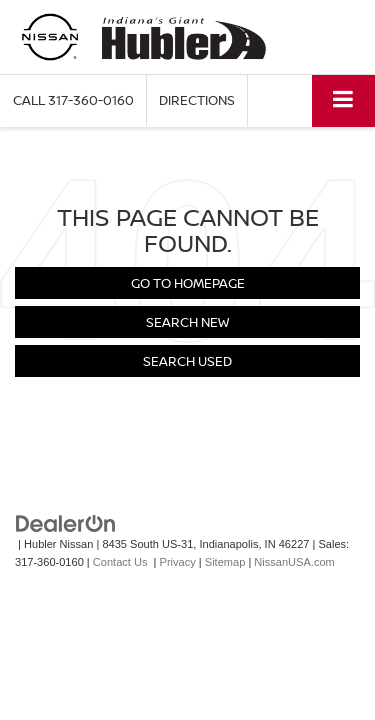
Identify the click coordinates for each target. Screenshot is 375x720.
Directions (197, 100)
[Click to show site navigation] (343, 100)
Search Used (187, 361)
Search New (187, 322)
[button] (73, 100)
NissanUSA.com (294, 562)
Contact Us (120, 562)
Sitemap (225, 562)
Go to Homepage (188, 283)
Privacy (178, 562)
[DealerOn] (66, 522)
